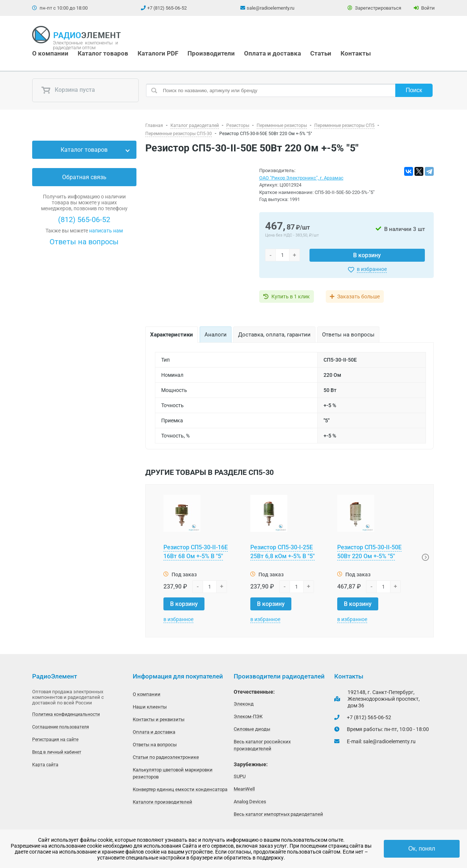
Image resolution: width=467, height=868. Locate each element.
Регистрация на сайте (55, 740)
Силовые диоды (252, 729)
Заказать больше (358, 296)
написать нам (106, 231)
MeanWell (244, 789)
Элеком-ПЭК (248, 716)
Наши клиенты (150, 707)
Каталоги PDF (158, 53)
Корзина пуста (68, 90)
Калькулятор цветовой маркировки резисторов (173, 773)
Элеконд (244, 704)
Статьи (321, 53)
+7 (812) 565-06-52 (167, 8)
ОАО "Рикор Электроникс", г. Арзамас (301, 178)
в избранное (372, 269)
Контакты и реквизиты (159, 719)
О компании (50, 53)
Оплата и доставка (273, 53)
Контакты (356, 53)
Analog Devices (250, 802)
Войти (424, 8)
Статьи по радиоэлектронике (166, 757)
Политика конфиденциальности (66, 714)
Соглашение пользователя (61, 727)
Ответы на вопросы (84, 242)
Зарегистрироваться (374, 8)
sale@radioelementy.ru (270, 8)
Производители (211, 53)
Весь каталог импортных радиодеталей (278, 814)
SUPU (240, 776)
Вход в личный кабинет (57, 752)
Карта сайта (45, 765)
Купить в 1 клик (291, 296)
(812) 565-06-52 (84, 219)
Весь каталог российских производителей (262, 745)
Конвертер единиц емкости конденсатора (180, 789)
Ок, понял (422, 849)
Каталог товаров (103, 53)
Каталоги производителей (163, 802)
